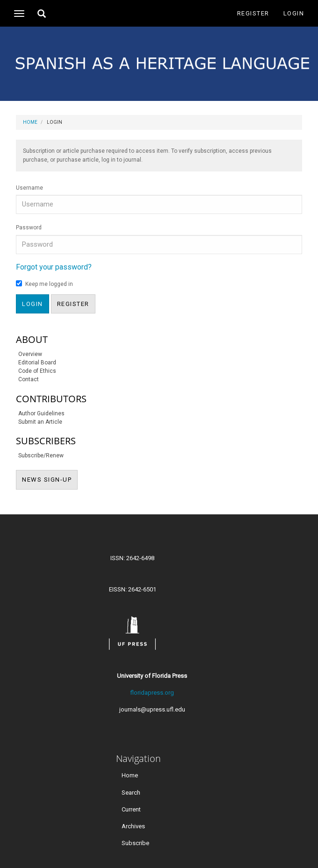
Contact (29, 379)
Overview (30, 354)
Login (294, 13)
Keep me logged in (44, 284)
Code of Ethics (37, 371)
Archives (133, 826)
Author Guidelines (41, 413)
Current (131, 809)
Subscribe (135, 843)
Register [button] (73, 304)
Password (29, 228)
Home (30, 122)
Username (29, 188)
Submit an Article (40, 422)
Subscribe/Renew (41, 455)
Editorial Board (37, 363)
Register (253, 13)
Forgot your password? (54, 267)
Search (131, 792)
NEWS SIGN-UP (50, 479)
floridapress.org (152, 693)
